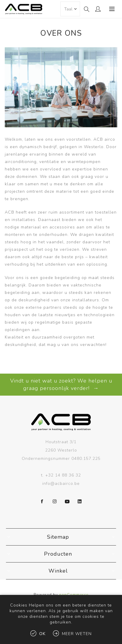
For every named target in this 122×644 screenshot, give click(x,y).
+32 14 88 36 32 (63, 475)
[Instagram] (55, 502)
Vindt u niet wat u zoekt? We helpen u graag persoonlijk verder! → (61, 384)
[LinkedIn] (80, 502)
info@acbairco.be (61, 484)
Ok (43, 634)
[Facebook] (42, 502)
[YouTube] (67, 502)
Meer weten (77, 634)
